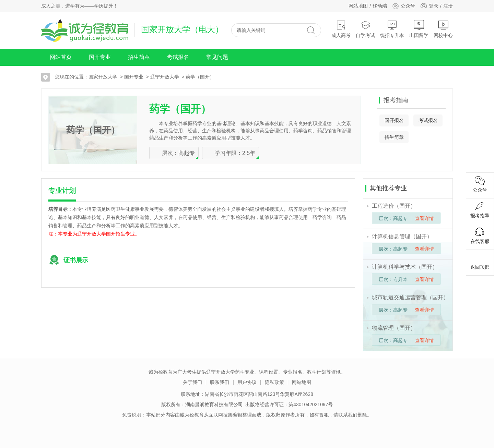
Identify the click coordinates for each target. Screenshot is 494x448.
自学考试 (365, 29)
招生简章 (139, 57)
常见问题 (217, 57)
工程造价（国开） (394, 206)
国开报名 (394, 120)
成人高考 (341, 29)
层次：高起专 (178, 153)
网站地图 (358, 6)
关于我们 (192, 382)
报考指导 (480, 210)
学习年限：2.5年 (235, 153)
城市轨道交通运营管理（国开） (410, 297)
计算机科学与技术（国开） (405, 267)
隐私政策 (274, 382)
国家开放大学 (103, 77)
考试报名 (178, 57)
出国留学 (419, 29)
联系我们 (220, 382)
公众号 (404, 6)
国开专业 (100, 57)
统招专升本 (392, 29)
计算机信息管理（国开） (402, 236)
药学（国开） (200, 77)
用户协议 (247, 382)
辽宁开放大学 (165, 77)
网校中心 (443, 29)
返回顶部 (480, 262)
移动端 (380, 6)
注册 (448, 6)
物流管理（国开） (394, 328)
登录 (434, 6)
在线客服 (480, 236)
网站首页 (61, 57)
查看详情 (424, 218)
